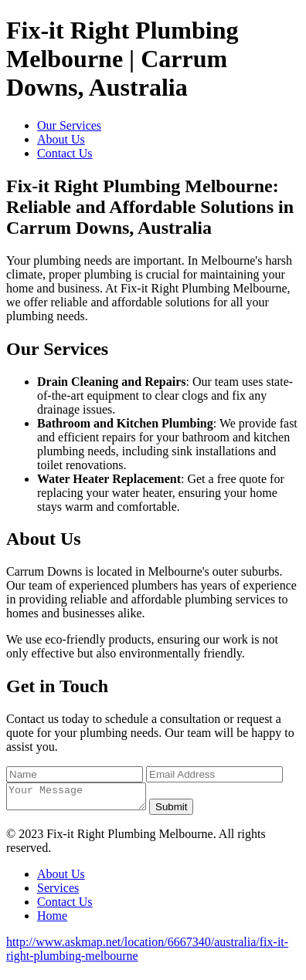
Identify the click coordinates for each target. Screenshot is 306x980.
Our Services (69, 125)
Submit (187, 811)
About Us (61, 139)
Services (58, 892)
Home (52, 920)
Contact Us (65, 153)
